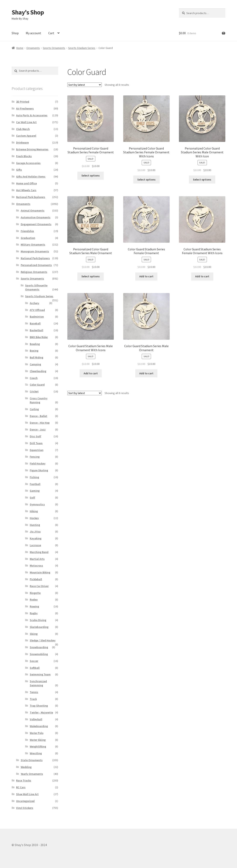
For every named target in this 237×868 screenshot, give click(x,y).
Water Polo (37, 733)
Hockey (34, 518)
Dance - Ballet (38, 416)
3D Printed (23, 102)
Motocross (36, 566)
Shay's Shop (28, 12)
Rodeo (34, 600)
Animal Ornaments (33, 211)
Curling (34, 409)
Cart (51, 33)
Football (35, 484)
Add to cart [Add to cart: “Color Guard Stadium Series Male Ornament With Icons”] (91, 373)
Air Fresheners (25, 108)
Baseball (35, 323)
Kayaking (36, 538)
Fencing (35, 457)
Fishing (34, 477)
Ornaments (33, 48)
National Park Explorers (31, 197)
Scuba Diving (38, 620)
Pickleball (36, 579)
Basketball (36, 330)
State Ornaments (32, 760)
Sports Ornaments (54, 48)
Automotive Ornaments (36, 217)
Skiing (34, 634)
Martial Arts (37, 559)
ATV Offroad (37, 310)
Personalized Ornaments (36, 265)
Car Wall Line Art (26, 122)
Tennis (34, 692)
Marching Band (39, 552)
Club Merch (23, 129)
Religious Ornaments (34, 272)
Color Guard (37, 385)
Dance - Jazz (38, 429)
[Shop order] (85, 85)
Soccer (34, 661)
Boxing (34, 351)
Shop (15, 33)
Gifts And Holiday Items (31, 176)
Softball (35, 668)
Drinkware (22, 142)
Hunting (35, 525)
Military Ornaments (33, 245)
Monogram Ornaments (35, 251)
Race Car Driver (39, 586)
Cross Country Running (39, 400)
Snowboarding (39, 647)
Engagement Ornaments (36, 224)
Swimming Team (40, 674)
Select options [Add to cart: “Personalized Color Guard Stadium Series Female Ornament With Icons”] (146, 180)
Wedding (26, 767)
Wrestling (36, 753)
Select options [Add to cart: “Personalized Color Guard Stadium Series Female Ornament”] (91, 175)
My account (33, 33)
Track (33, 699)
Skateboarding (39, 627)
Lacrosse (35, 545)
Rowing (34, 606)
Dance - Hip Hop (40, 423)
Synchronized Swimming (38, 683)
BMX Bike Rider (39, 337)
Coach (34, 378)
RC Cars (21, 787)
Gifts (19, 170)
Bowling (35, 344)
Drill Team (36, 443)
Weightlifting (38, 746)
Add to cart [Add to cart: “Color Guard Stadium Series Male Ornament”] (146, 373)
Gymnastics (37, 504)
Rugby (34, 613)
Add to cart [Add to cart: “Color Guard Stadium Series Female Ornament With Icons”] (202, 276)
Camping (35, 364)
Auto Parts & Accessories (32, 115)
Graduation (28, 238)
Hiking (34, 511)
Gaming (35, 491)
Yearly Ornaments (32, 774)
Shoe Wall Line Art (27, 794)
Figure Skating (39, 470)
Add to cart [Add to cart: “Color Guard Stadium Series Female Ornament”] (146, 276)
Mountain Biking (40, 572)
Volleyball (36, 719)
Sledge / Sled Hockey (43, 640)
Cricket (34, 391)
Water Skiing (38, 740)
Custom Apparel (26, 136)
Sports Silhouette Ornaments (36, 287)
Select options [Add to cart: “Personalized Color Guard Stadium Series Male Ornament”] (91, 276)
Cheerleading (38, 371)
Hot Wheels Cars (26, 190)
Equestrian (37, 450)
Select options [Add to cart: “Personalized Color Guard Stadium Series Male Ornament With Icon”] (202, 180)
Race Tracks (24, 780)
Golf (32, 497)
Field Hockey (38, 463)
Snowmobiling (39, 654)
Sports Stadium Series (82, 48)
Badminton (37, 317)
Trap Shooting (39, 706)
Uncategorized (25, 801)
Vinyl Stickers (25, 808)
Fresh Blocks (24, 156)
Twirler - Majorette (41, 712)
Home (20, 48)
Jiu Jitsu (35, 532)
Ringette (35, 593)
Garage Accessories (28, 163)
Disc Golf (35, 436)
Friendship (27, 231)
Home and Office (26, 183)
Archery (34, 303)
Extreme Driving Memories (32, 149)
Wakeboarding (39, 726)
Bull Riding (36, 357)
